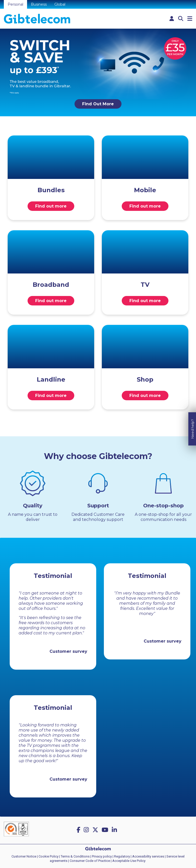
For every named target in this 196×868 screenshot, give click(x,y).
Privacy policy (102, 856)
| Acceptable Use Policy (128, 861)
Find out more (51, 206)
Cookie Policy (48, 856)
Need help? (192, 425)
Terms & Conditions (75, 856)
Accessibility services (148, 856)
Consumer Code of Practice (90, 861)
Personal (15, 4)
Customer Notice (24, 856)
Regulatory (122, 856)
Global (60, 4)
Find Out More (98, 104)
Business (39, 4)
